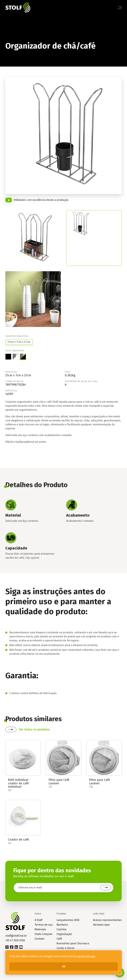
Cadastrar (106, 888)
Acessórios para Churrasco (73, 943)
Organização (64, 934)
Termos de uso (44, 925)
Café (59, 939)
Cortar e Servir (65, 948)
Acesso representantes (107, 920)
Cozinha (61, 929)
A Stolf (38, 920)
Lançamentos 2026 (68, 920)
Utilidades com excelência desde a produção (41, 200)
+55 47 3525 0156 (15, 940)
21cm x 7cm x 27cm (19, 342)
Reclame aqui (101, 925)
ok (64, 966)
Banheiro (62, 925)
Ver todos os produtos (34, 729)
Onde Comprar (44, 934)
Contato (39, 939)
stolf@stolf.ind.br (16, 936)
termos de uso (86, 956)
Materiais (40, 929)
